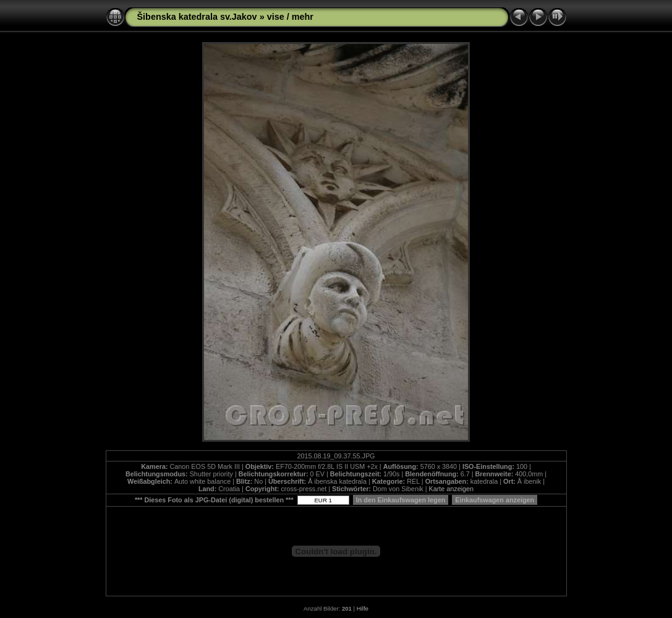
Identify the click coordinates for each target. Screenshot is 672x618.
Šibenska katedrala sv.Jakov (197, 17)
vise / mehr (290, 17)
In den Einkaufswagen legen (401, 500)
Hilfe (363, 608)
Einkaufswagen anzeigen (495, 500)
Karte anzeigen (451, 489)
